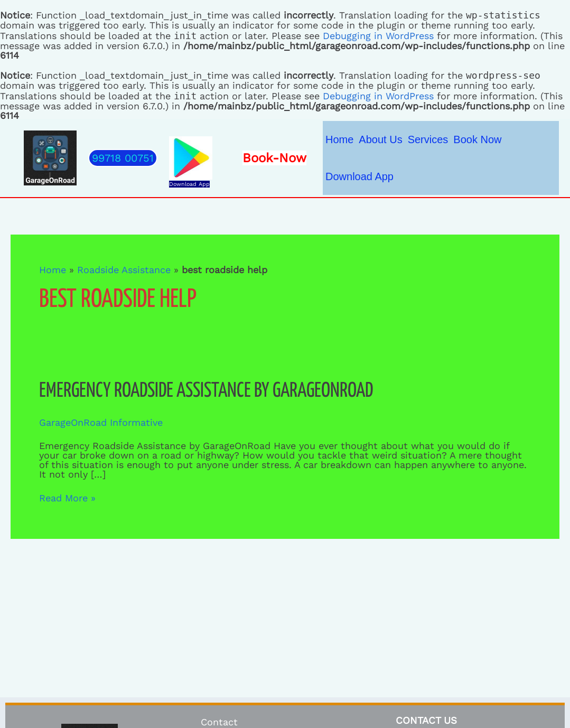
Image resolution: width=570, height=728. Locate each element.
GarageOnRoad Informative (101, 422)
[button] (123, 158)
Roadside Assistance (124, 270)
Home (339, 139)
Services (428, 139)
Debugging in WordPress (378, 36)
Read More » (67, 498)
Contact (219, 722)
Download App (189, 184)
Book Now (477, 139)
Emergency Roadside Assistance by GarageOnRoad (206, 391)
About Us (380, 139)
